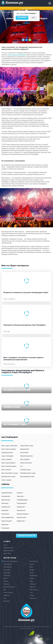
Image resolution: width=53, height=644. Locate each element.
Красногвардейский (8, 517)
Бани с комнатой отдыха (9, 466)
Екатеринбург (8, 564)
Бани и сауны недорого (8, 463)
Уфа (5, 590)
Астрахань (33, 584)
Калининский (6, 507)
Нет (34, 18)
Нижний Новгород (9, 587)
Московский (6, 528)
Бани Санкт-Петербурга (11, 561)
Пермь (5, 578)
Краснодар (7, 573)
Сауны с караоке (6, 480)
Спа (21, 466)
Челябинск (7, 595)
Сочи (31, 592)
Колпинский (6, 514)
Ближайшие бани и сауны (28, 473)
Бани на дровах (25, 459)
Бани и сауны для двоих (9, 449)
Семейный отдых (25, 470)
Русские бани (24, 452)
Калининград (34, 590)
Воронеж (32, 587)
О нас (5, 545)
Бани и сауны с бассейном (9, 446)
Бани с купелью (6, 470)
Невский (20, 493)
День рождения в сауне (27, 476)
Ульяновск (33, 598)
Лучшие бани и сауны (27, 446)
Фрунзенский (6, 500)
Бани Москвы (34, 561)
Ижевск (32, 578)
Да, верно (22, 18)
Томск (31, 581)
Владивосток (34, 575)
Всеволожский (22, 517)
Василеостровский (23, 514)
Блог (3, 12)
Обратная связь (8, 548)
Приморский (21, 507)
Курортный (5, 524)
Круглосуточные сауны (8, 476)
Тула (5, 598)
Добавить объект (27, 536)
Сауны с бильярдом (7, 456)
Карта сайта (7, 553)
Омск (31, 567)
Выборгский (21, 521)
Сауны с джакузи (7, 459)
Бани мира (10, 12)
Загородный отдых (7, 452)
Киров (32, 573)
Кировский (5, 510)
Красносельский (7, 521)
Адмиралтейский (7, 493)
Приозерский (21, 510)
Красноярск (7, 570)
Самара (32, 570)
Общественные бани (26, 456)
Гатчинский (5, 503)
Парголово (21, 496)
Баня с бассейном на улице (10, 473)
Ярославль (7, 601)
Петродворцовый (23, 500)
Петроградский (22, 503)
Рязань (32, 595)
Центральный (6, 496)
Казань (32, 564)
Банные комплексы (26, 463)
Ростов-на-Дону (8, 592)
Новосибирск (7, 567)
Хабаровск (7, 575)
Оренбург (6, 584)
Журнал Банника (9, 551)
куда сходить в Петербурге (17, 55)
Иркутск (6, 581)
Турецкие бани (25, 449)
